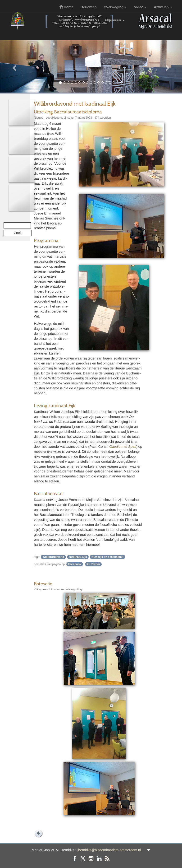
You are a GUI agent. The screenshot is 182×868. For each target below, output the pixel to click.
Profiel (66, 20)
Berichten (89, 7)
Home (66, 7)
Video (140, 7)
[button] (14, 66)
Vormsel (89, 20)
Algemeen (114, 20)
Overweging (115, 7)
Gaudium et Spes (123, 447)
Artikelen (163, 7)
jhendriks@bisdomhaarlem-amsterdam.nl (109, 850)
